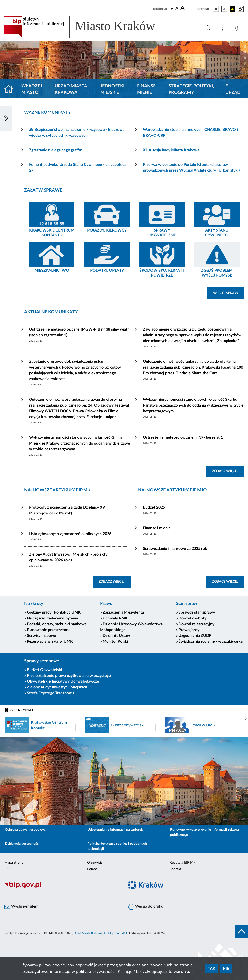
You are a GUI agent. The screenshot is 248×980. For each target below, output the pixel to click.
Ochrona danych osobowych (26, 830)
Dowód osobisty (192, 618)
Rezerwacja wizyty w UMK (50, 641)
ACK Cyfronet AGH (116, 933)
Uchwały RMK (115, 618)
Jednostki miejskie (112, 89)
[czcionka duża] (187, 8)
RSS (7, 869)
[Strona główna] (11, 90)
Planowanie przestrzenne (49, 630)
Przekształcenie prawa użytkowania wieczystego (69, 676)
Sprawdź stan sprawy (197, 612)
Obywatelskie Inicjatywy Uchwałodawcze (63, 681)
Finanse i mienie (147, 89)
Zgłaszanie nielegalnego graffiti (56, 150)
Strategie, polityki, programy (191, 89)
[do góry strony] (241, 931)
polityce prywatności (96, 972)
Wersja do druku (146, 907)
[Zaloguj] (238, 29)
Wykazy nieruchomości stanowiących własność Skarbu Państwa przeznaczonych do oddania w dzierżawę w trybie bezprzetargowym (193, 405)
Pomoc (92, 869)
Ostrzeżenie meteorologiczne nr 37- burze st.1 (183, 437)
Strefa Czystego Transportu (50, 693)
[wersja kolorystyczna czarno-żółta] (232, 9)
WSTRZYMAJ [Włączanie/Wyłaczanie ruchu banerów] (19, 710)
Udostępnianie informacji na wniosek (115, 830)
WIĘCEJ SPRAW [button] (229, 293)
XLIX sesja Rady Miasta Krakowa (171, 150)
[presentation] (246, 719)
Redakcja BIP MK (183, 863)
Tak (212, 969)
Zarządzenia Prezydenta (123, 612)
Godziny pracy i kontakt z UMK (54, 612)
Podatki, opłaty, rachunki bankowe (57, 624)
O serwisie (95, 863)
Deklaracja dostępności (22, 844)
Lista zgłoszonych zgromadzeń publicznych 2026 (70, 534)
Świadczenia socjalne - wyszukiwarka (211, 641)
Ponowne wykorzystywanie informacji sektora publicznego (205, 832)
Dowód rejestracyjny (196, 624)
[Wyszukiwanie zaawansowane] (208, 28)
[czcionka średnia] (177, 9)
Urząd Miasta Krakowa (71, 89)
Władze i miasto (32, 89)
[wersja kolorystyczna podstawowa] (216, 9)
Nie (226, 969)
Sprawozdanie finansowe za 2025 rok (175, 549)
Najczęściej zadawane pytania (52, 618)
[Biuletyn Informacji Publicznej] (62, 888)
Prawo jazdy (189, 630)
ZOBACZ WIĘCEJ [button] (228, 471)
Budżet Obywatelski (44, 670)
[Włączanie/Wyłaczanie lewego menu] (6, 119)
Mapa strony (14, 863)
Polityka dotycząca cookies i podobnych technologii (117, 846)
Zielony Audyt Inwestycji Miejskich (57, 687)
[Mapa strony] (223, 29)
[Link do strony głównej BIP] (86, 27)
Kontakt (176, 869)
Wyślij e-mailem (21, 907)
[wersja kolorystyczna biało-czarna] (224, 9)
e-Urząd (233, 89)
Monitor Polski (115, 641)
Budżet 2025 (154, 507)
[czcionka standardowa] (172, 9)
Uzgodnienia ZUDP (195, 636)
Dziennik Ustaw (116, 636)
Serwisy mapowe (42, 636)
